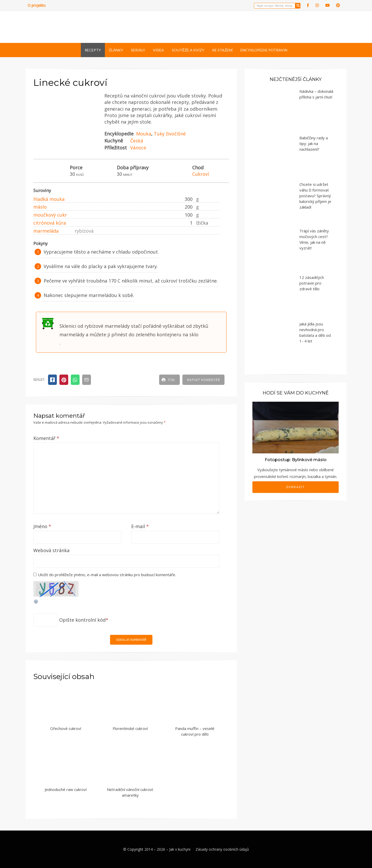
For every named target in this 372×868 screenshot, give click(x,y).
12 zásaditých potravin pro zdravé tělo (312, 283)
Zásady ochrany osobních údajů (222, 849)
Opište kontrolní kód (82, 620)
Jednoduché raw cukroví (66, 789)
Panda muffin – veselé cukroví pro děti (195, 731)
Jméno (42, 526)
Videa (158, 50)
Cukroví (201, 174)
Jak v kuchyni (180, 849)
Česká (137, 141)
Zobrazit (296, 487)
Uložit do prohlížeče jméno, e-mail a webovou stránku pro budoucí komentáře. (107, 575)
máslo (40, 207)
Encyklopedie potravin (264, 50)
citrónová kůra (50, 223)
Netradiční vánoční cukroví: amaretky (130, 792)
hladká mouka (49, 199)
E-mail (140, 526)
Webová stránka (51, 550)
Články (116, 50)
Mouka (144, 134)
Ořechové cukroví (66, 728)
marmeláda (46, 231)
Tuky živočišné (170, 134)
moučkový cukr (50, 215)
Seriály (138, 50)
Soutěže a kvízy (188, 50)
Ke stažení (222, 50)
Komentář (46, 438)
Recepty (93, 50)
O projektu (37, 5)
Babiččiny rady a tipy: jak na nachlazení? (314, 143)
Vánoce (138, 148)
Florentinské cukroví (130, 728)
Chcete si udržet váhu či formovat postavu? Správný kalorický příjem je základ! (315, 196)
